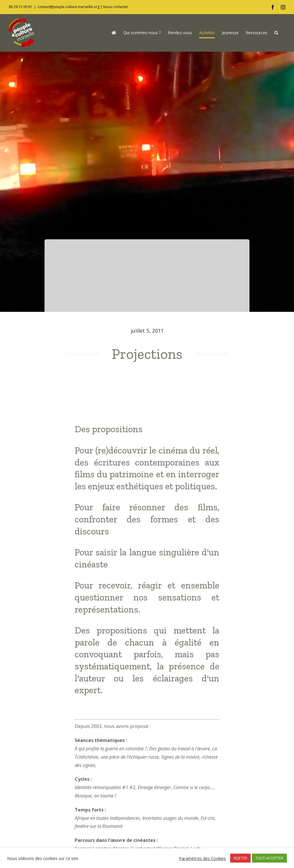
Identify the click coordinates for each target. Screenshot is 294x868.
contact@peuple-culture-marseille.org (69, 7)
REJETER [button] (240, 858)
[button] (276, 33)
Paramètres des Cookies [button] (202, 858)
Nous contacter (116, 7)
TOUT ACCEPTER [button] (269, 858)
